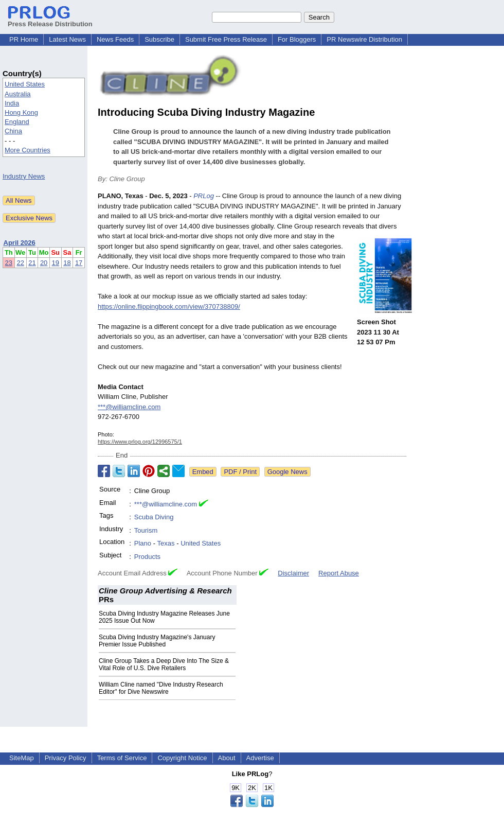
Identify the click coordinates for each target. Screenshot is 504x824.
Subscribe (159, 39)
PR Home (24, 39)
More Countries (28, 150)
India (12, 103)
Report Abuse (339, 573)
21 (32, 263)
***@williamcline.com (129, 407)
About (227, 758)
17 (79, 263)
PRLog (204, 196)
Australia (18, 94)
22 (20, 263)
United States (25, 84)
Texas (166, 543)
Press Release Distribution (50, 20)
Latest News (67, 39)
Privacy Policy (66, 758)
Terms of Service (122, 758)
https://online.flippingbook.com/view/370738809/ (169, 306)
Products (147, 557)
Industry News (24, 176)
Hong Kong (21, 112)
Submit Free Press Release (226, 39)
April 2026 (20, 243)
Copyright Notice (182, 758)
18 (67, 263)
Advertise (260, 758)
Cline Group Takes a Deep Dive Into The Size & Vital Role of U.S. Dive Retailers (164, 664)
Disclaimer (293, 573)
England (17, 122)
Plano (143, 543)
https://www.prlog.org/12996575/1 (140, 442)
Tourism (146, 530)
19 (56, 263)
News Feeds (115, 39)
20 (44, 263)
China (13, 131)
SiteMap (22, 758)
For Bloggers (297, 39)
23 (9, 263)
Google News (287, 472)
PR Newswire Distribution (364, 39)
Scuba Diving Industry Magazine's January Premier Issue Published (157, 641)
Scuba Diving (154, 517)
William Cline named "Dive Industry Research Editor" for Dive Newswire (161, 688)
